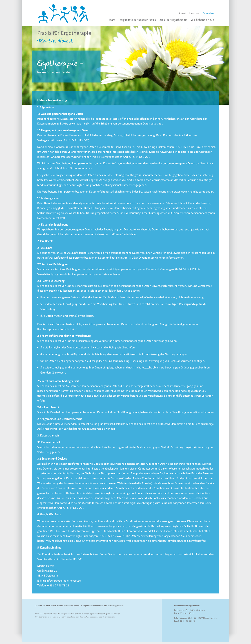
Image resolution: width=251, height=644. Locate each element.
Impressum (194, 13)
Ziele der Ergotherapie (173, 20)
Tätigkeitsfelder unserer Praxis (137, 20)
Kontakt (182, 13)
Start (112, 20)
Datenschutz (208, 13)
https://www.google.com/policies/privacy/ (61, 541)
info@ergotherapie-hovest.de (64, 580)
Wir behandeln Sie (202, 20)
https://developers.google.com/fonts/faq (182, 541)
